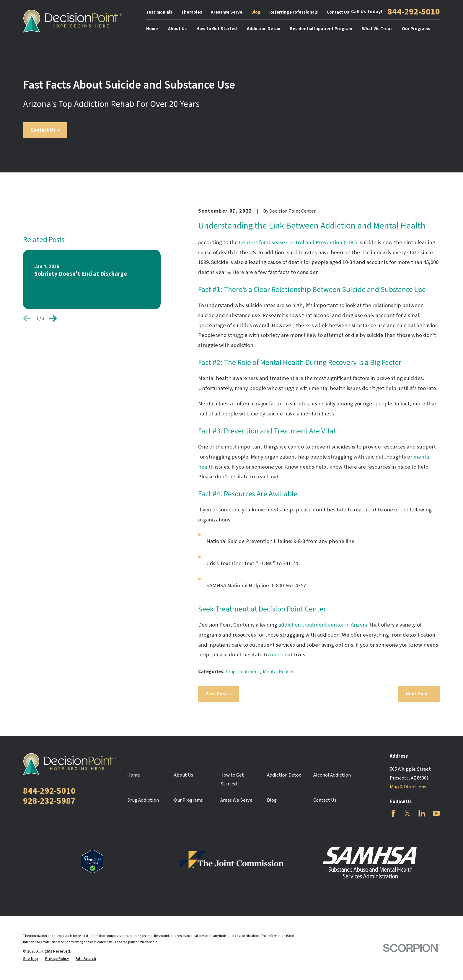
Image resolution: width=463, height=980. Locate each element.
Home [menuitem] (152, 29)
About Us (184, 775)
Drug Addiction (143, 800)
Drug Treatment (243, 672)
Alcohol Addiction (332, 775)
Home (134, 775)
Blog (256, 12)
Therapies (191, 12)
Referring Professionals (294, 12)
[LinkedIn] (422, 813)
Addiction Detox (284, 775)
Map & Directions (408, 787)
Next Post (419, 694)
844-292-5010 (414, 12)
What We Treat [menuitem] (377, 29)
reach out (281, 655)
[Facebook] (393, 813)
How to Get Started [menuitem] (217, 29)
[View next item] (53, 318)
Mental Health (278, 672)
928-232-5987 (49, 801)
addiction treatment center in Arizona (323, 625)
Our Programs (188, 800)
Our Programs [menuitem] (416, 29)
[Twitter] (408, 813)
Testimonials (159, 12)
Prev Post (219, 694)
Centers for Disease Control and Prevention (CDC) (298, 243)
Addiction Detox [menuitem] (264, 29)
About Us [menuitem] (177, 29)
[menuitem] (31, 959)
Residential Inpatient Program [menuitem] (321, 29)
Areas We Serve (227, 12)
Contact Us (338, 12)
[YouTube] (436, 813)
